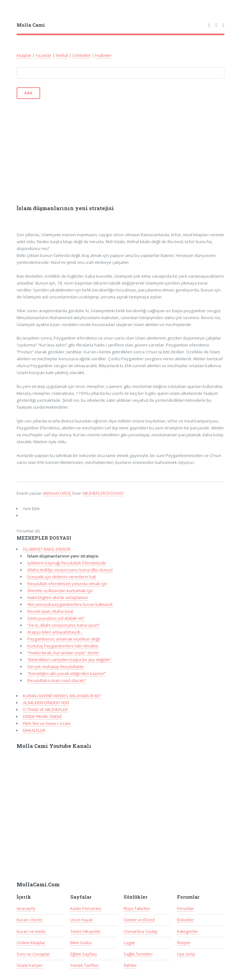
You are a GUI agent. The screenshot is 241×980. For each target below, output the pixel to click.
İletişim (184, 943)
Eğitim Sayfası (83, 954)
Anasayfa (26, 908)
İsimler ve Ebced (139, 920)
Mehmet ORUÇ (57, 493)
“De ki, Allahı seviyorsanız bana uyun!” (64, 625)
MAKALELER (34, 730)
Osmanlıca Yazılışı (141, 931)
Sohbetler (82, 55)
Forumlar (185, 908)
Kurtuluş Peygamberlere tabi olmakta (63, 646)
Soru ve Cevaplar (33, 954)
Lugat (129, 943)
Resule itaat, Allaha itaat (50, 611)
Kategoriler (188, 931)
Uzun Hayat (81, 920)
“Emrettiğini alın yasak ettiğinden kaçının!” (67, 673)
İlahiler (130, 965)
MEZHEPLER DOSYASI (103, 493)
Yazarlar (43, 55)
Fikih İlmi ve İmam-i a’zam (47, 723)
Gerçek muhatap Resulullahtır (56, 667)
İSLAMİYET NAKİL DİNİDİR (47, 549)
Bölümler (185, 920)
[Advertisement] (121, 151)
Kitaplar (24, 55)
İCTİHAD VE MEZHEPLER (45, 710)
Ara (28, 93)
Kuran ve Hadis (31, 931)
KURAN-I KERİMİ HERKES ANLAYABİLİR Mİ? (62, 696)
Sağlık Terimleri (138, 954)
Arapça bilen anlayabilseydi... (55, 632)
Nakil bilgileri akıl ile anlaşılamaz (58, 597)
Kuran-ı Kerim (29, 920)
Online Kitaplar (31, 943)
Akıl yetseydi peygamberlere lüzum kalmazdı (70, 604)
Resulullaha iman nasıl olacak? (56, 680)
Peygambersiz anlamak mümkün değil (64, 639)
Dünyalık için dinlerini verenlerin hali (62, 577)
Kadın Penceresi (86, 908)
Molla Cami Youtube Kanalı (54, 746)
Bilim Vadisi (81, 943)
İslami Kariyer (30, 965)
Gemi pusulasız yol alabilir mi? (56, 618)
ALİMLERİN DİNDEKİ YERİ (46, 703)
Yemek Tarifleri (85, 965)
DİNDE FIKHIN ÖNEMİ (42, 716)
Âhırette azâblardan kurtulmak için (60, 591)
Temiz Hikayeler (86, 931)
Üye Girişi (186, 954)
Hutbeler (103, 55)
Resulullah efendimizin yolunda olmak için (67, 584)
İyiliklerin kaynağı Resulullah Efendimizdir (67, 563)
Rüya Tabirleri (137, 908)
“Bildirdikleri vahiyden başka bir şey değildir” (69, 660)
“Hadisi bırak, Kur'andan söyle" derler (63, 653)
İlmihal (62, 55)
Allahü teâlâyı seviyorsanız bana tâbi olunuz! (70, 570)
